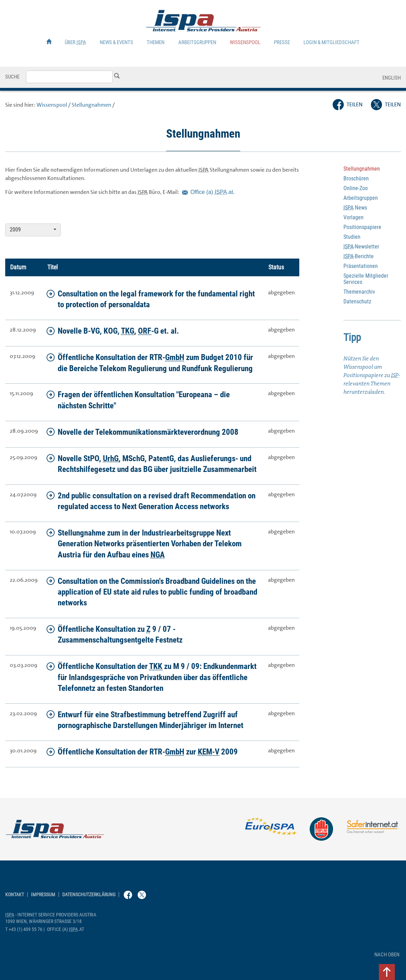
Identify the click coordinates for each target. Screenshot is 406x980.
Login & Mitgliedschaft (331, 42)
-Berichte (359, 256)
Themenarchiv (359, 292)
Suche (12, 77)
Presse (282, 42)
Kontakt (15, 895)
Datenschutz (357, 301)
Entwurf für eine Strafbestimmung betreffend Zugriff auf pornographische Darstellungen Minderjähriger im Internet (145, 720)
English (392, 78)
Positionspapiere (362, 227)
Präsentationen (361, 266)
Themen (156, 42)
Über (75, 42)
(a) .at (212, 192)
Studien (352, 237)
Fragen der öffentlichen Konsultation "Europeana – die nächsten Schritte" (138, 400)
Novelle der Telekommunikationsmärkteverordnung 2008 (143, 432)
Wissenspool (245, 42)
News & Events (116, 42)
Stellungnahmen (91, 105)
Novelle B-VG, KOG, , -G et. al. (113, 331)
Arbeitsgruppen (197, 42)
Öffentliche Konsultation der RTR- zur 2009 (142, 752)
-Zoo (356, 188)
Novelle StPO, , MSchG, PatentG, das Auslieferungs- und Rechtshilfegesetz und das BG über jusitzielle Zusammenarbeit (152, 464)
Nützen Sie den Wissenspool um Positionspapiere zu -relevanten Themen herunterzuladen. (372, 375)
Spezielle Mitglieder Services (366, 279)
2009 (33, 230)
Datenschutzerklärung (89, 895)
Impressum (43, 895)
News (355, 208)
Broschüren (356, 178)
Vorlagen (354, 217)
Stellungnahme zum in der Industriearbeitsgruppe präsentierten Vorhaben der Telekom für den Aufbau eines (144, 544)
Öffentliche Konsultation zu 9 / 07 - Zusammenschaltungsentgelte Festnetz (115, 634)
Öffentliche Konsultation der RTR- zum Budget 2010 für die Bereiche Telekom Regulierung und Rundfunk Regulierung (150, 363)
